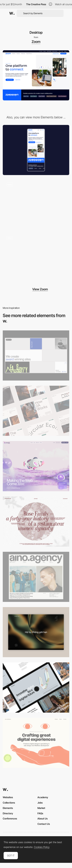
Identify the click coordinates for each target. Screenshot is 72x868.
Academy (43, 797)
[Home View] (36, 632)
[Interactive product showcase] (36, 204)
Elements (8, 808)
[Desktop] (36, 355)
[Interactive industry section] (36, 257)
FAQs (40, 813)
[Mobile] (36, 150)
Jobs (40, 803)
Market (41, 808)
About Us (43, 818)
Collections (9, 803)
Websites (8, 797)
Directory (8, 813)
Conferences (10, 818)
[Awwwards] (12, 13)
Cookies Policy (42, 847)
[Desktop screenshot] (36, 522)
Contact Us (44, 824)
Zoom (36, 42)
